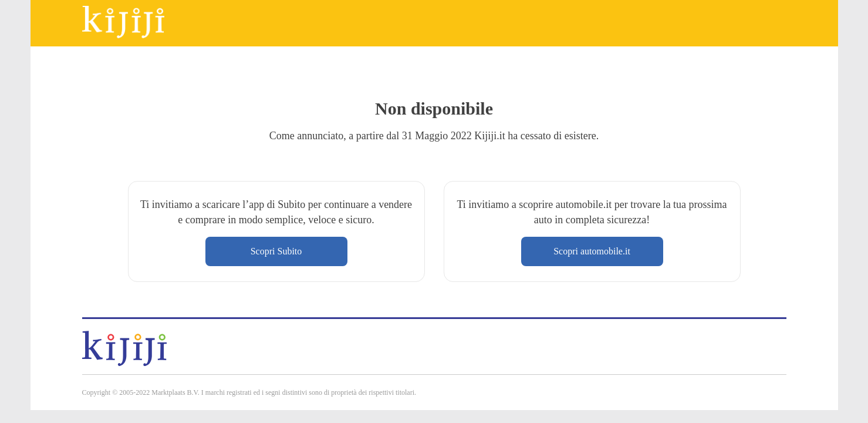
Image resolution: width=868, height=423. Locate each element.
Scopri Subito (276, 251)
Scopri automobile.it (592, 251)
